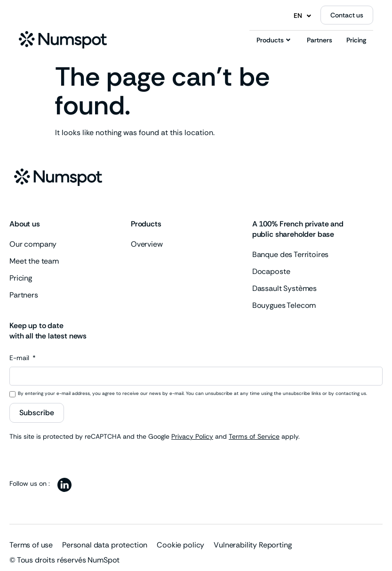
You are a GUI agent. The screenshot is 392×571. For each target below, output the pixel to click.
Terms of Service (254, 436)
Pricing (356, 40)
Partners (320, 40)
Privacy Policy (192, 436)
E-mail (20, 358)
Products (273, 40)
